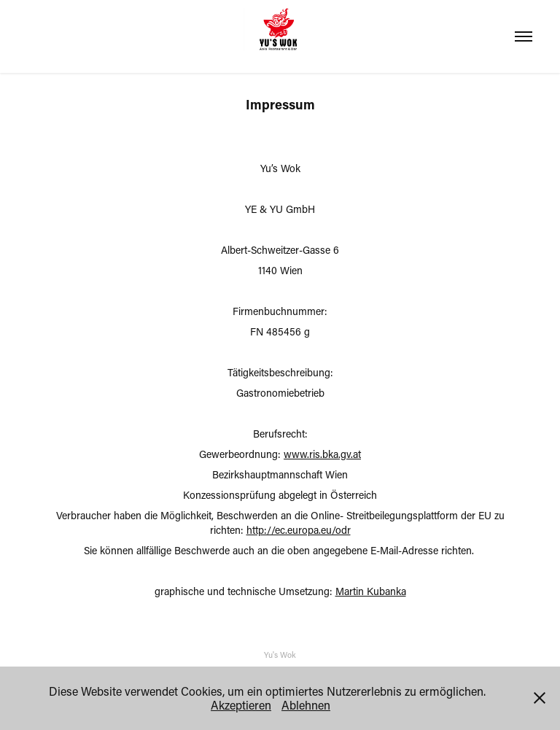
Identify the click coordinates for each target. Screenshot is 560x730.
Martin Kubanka (371, 591)
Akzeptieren (241, 705)
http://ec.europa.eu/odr (299, 530)
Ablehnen (306, 705)
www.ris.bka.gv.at (322, 454)
